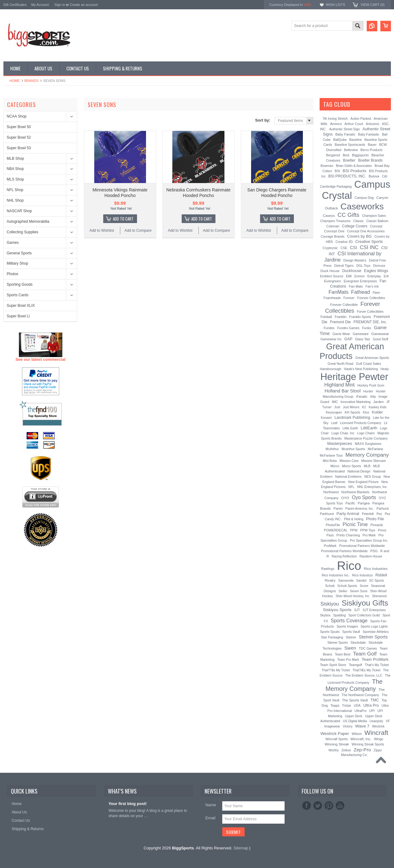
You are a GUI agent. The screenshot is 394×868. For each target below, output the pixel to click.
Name (211, 805)
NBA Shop (15, 169)
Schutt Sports (347, 586)
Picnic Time (355, 524)
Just (337, 407)
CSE (344, 248)
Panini (338, 508)
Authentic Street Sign (345, 129)
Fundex (329, 328)
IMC (335, 402)
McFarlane (375, 449)
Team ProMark (375, 659)
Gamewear (380, 334)
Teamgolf (355, 665)
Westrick (378, 726)
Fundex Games (348, 328)
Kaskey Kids (377, 407)
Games (13, 243)
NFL (352, 487)
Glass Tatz (363, 339)
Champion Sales (374, 216)
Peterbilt (368, 514)
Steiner (351, 637)
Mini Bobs (330, 461)
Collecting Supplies (23, 232)
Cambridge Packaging (336, 187)
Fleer (376, 293)
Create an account (84, 5)
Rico (349, 566)
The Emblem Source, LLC (364, 676)
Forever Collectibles (353, 307)
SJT (357, 610)
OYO (345, 498)
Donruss (379, 266)
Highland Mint (339, 385)
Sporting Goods (20, 284)
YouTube (340, 806)
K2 (364, 407)
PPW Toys (368, 530)
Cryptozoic (330, 248)
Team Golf (365, 654)
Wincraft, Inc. (361, 739)
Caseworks (362, 206)
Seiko (343, 591)
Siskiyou (330, 604)
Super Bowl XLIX (21, 306)
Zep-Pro (362, 750)
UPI (372, 711)
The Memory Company (354, 685)
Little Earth (350, 428)
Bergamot (333, 155)
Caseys (329, 215)
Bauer (372, 145)
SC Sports (377, 580)
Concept (376, 226)
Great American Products (352, 351)
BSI (337, 171)
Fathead (361, 292)
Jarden (379, 402)
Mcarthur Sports (353, 449)
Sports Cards (18, 295)
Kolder (377, 412)
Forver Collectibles (370, 312)
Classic (358, 221)
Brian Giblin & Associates (354, 166)
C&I (385, 176)
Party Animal (348, 514)
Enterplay (374, 276)
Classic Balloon (377, 221)
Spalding (339, 615)
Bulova (374, 176)
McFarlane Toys (331, 455)
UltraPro (361, 711)
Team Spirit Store (333, 665)
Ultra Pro (371, 705)
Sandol (361, 580)
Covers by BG (359, 236)
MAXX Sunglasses (368, 444)
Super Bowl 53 (19, 148)
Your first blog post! (128, 804)
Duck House (330, 271)
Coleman (333, 226)
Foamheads (332, 298)
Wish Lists (335, 5)
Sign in (60, 5)
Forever (349, 298)
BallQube (340, 140)
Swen (350, 648)
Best (346, 155)
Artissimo (372, 124)
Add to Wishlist (102, 230)
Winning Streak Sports (368, 744)
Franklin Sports (360, 317)
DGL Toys (363, 266)
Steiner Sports (373, 637)
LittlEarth (369, 428)
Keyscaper (334, 412)
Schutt (330, 586)
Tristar (347, 706)
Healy (385, 369)
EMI (349, 276)
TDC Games (368, 648)
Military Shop (18, 263)
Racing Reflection (344, 556)
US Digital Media (355, 721)
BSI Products (355, 171)
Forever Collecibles (371, 298)
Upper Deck (354, 716)
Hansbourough (331, 369)
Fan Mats (356, 286)
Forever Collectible (344, 305)
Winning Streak (337, 744)
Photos (13, 274)
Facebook (307, 806)
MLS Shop (15, 179)
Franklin (341, 317)
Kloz (366, 412)
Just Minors (351, 407)
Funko (367, 328)
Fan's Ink (372, 286)
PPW (354, 530)
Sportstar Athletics (376, 632)
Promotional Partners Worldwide (345, 551)
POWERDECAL (336, 530)
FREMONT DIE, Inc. (370, 322)
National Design (359, 471)
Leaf (334, 423)
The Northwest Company (360, 695)
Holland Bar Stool (343, 391)
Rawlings (328, 569)
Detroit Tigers (344, 266)
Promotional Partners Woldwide (362, 546)
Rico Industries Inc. (336, 575)
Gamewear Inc (331, 339)
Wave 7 (362, 726)
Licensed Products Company (361, 423)
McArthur (332, 449)
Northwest (331, 492)
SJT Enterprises (374, 610)
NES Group (373, 477)
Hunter (368, 391)
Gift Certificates (15, 5)
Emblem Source (332, 276)
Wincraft (376, 733)
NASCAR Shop (19, 211)
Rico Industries (376, 569)
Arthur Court (354, 124)
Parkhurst (327, 514)
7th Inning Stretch (335, 119)
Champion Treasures (335, 221)
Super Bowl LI (18, 316)
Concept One (334, 231)
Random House (371, 556)
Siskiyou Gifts (365, 603)
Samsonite (346, 580)
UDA (357, 706)
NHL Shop (15, 200)
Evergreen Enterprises (360, 281)
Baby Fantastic (369, 134)
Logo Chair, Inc (343, 433)
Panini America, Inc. (360, 509)
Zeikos (346, 750)
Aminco (336, 124)
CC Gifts (348, 215)
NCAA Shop (17, 116)
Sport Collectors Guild (364, 615)
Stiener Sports (338, 643)
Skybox (325, 615)
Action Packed (361, 119)
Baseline (356, 140)
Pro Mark (369, 535)
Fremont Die (340, 322)
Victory (348, 726)
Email (210, 818)
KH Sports (352, 412)
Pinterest (329, 806)
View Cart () (372, 5)
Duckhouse (352, 271)
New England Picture (363, 482)
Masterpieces (339, 443)
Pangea (364, 503)
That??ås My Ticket (336, 670)
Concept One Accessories (366, 231)
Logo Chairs (366, 433)
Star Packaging (332, 637)
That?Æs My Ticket (366, 670)
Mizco (335, 466)
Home (15, 81)
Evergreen (332, 281)
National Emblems (348, 477)
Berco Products (372, 150)
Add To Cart (123, 219)
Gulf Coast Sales (368, 364)
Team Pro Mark (348, 660)
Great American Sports (372, 358)
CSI (354, 248)
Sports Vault (351, 632)
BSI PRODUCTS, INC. (347, 176)
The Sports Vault (355, 700)
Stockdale (358, 642)
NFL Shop (15, 190)
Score (364, 586)
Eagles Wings (376, 271)
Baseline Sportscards (350, 145)
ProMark (330, 546)
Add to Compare (138, 230)
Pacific (350, 503)
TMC (375, 700)
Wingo (379, 739)
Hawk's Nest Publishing (361, 369)
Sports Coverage (349, 621)
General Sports (19, 253)
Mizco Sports (352, 466)
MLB (367, 466)
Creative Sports (369, 242)
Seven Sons (359, 591)
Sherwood (379, 596)
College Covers (355, 226)
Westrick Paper (335, 734)
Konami (326, 418)
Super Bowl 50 (19, 127)
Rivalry (330, 580)
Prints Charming (348, 535)
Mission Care (349, 461)
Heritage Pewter (354, 377)
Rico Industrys (363, 575)
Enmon (359, 276)
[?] (359, 104)
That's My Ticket (377, 665)
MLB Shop (15, 159)
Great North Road (341, 364)
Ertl (386, 276)
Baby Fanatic (345, 134)
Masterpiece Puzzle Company (366, 438)
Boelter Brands (370, 160)
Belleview (351, 150)
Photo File (375, 519)
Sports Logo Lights (374, 626)
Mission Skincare (373, 461)
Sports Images (347, 626)
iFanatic (362, 396)
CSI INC (369, 247)
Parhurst (383, 509)
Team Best (343, 654)
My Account (40, 5)
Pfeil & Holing (354, 519)
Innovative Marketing (355, 402)
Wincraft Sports (337, 739)
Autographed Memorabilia (28, 221)
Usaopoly (376, 721)
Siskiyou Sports (337, 610)
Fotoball (326, 317)
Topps (335, 705)
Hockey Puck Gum (371, 385)
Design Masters (355, 260)
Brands (32, 81)
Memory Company (367, 455)
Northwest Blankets (355, 492)
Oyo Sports (364, 497)
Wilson (357, 734)
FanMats (339, 292)
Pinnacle (377, 525)
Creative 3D (344, 242)
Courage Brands (332, 236)
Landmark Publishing (352, 418)
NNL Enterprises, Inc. (372, 487)
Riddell (381, 575)
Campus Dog (364, 198)
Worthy (333, 750)
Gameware (361, 334)
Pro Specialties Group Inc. (369, 540)
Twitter (318, 806)
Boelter (349, 160)
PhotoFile (333, 525)
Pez (379, 514)
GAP (348, 339)
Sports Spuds (330, 632)
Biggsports (360, 155)
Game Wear (341, 334)
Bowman (327, 166)
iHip (373, 396)
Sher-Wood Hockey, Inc (353, 596)
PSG (374, 551)
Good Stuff (381, 339)
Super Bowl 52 (19, 137)
